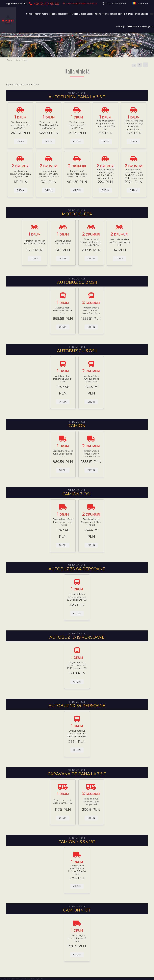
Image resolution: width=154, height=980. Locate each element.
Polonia (106, 14)
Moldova (98, 14)
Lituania (82, 14)
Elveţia (137, 14)
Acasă (10, 60)
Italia (151, 14)
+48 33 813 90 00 (44, 4)
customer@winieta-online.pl (80, 4)
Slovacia (122, 14)
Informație (121, 26)
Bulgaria (53, 14)
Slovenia (130, 14)
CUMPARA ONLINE (116, 4)
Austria (45, 14)
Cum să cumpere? (34, 14)
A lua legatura (148, 26)
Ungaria (144, 14)
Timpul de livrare (134, 26)
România (113, 14)
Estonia (75, 14)
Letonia (90, 14)
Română (140, 4)
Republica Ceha (64, 14)
